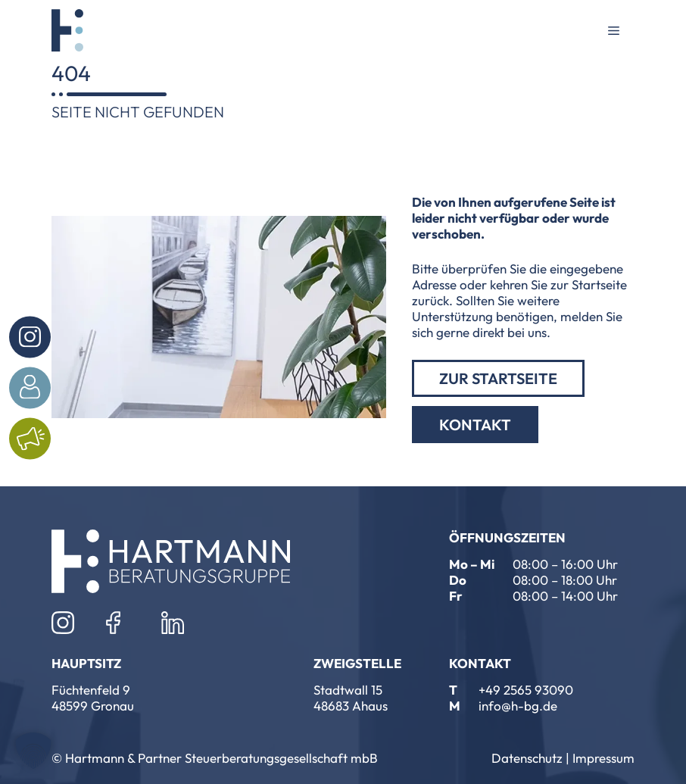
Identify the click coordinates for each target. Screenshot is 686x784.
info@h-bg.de (518, 706)
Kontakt (475, 425)
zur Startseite (498, 378)
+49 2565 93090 (526, 690)
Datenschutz (527, 758)
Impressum (603, 758)
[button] (33, 751)
